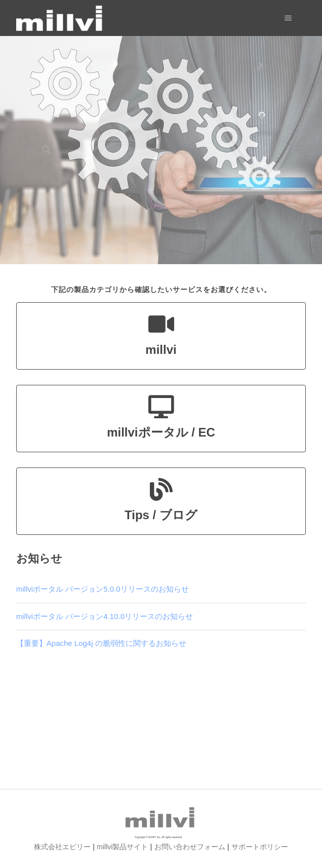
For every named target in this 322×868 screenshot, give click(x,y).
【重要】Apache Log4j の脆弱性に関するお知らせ (101, 643)
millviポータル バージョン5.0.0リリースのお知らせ (103, 589)
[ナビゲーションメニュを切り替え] (288, 18)
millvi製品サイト (122, 847)
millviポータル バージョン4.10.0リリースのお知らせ (105, 616)
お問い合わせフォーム (190, 847)
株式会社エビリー (62, 847)
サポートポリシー (260, 847)
